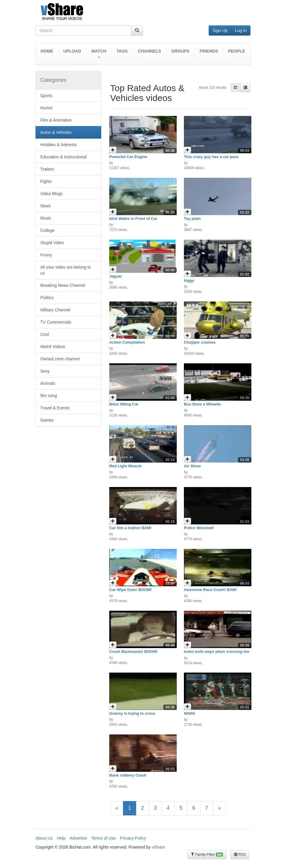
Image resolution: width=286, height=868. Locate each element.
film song (49, 396)
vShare (158, 847)
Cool (45, 334)
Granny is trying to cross (132, 713)
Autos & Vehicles (56, 132)
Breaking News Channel (63, 285)
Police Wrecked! (199, 528)
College (47, 230)
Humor (47, 108)
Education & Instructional (63, 157)
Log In (241, 30)
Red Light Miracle (125, 466)
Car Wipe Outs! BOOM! (130, 590)
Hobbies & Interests (59, 145)
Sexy (45, 371)
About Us (44, 838)
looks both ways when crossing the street (217, 654)
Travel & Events (55, 408)
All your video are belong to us (66, 270)
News (46, 206)
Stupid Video (52, 243)
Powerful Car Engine (128, 157)
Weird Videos (53, 347)
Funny (46, 255)
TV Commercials (56, 322)
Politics (47, 298)
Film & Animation (56, 120)
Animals (48, 383)
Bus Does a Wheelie (202, 404)
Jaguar (116, 276)
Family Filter (207, 855)
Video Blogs (51, 194)
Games (47, 420)
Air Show (192, 466)
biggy (189, 280)
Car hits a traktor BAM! (130, 528)
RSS (240, 855)
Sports (46, 96)
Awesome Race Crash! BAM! (210, 590)
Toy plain (192, 219)
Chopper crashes (200, 342)
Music (46, 218)
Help (61, 838)
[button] (99, 54)
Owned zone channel (60, 359)
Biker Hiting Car (124, 404)
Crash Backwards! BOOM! (133, 652)
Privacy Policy (133, 838)
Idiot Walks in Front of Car (133, 219)
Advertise (78, 838)
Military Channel (55, 310)
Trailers (47, 169)
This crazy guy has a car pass (211, 157)
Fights (46, 181)
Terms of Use (103, 838)
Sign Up (220, 30)
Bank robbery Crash (128, 775)
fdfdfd (189, 713)
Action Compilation (127, 342)
